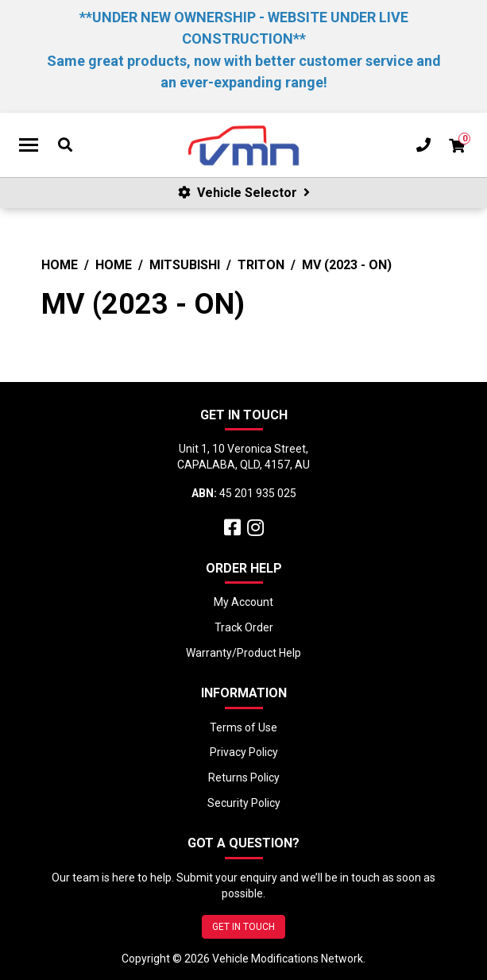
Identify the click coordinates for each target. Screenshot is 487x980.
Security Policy (244, 803)
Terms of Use (244, 727)
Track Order (244, 627)
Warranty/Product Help (244, 653)
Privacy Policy (244, 752)
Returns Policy (244, 777)
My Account (244, 602)
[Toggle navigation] (29, 145)
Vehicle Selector (244, 193)
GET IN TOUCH (244, 927)
